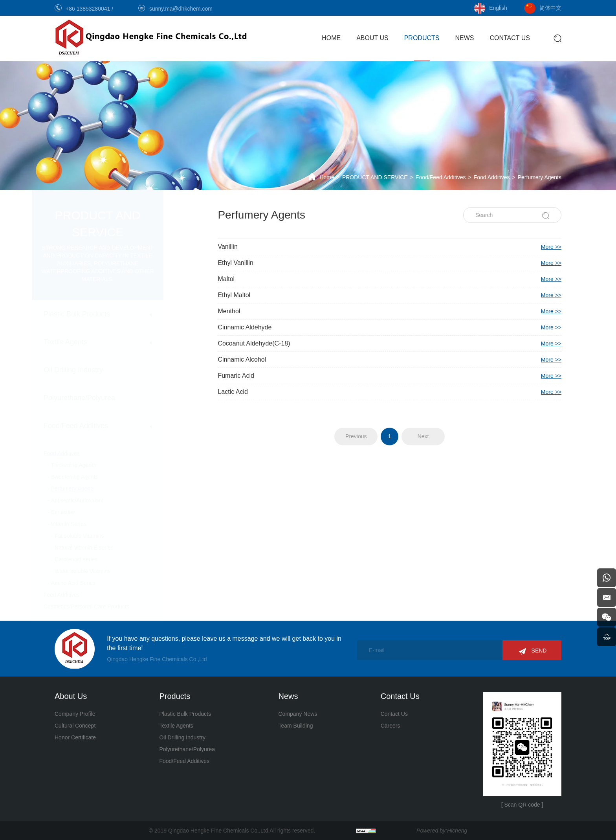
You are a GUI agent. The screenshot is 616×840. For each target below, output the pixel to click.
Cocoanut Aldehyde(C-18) (390, 344)
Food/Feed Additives (441, 177)
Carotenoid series (99, 559)
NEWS (464, 38)
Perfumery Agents (540, 177)
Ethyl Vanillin (390, 263)
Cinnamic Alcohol (390, 360)
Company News (298, 714)
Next (423, 436)
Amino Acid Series (96, 583)
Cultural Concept (75, 726)
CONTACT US (510, 38)
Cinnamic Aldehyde (390, 327)
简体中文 (550, 8)
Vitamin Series (92, 524)
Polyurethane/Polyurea (102, 398)
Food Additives (492, 177)
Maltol (390, 279)
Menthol (390, 311)
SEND (539, 651)
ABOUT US (372, 38)
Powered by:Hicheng (442, 831)
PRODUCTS (422, 38)
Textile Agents (88, 342)
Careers (390, 726)
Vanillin (390, 247)
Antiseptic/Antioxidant (100, 500)
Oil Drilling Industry (96, 370)
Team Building (295, 726)
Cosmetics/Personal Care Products (109, 607)
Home (327, 177)
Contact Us (394, 714)
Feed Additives (84, 595)
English (498, 8)
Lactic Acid (390, 392)
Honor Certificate (75, 737)
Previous (356, 436)
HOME (331, 38)
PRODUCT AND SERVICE (375, 177)
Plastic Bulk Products (100, 314)
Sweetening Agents (97, 477)
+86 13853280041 (89, 9)
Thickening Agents (96, 465)
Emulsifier (86, 512)
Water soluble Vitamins (105, 571)
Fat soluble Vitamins (102, 536)
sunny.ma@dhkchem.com (181, 9)
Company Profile (75, 714)
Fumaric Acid (390, 376)
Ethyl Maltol (390, 295)
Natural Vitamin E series (107, 548)
